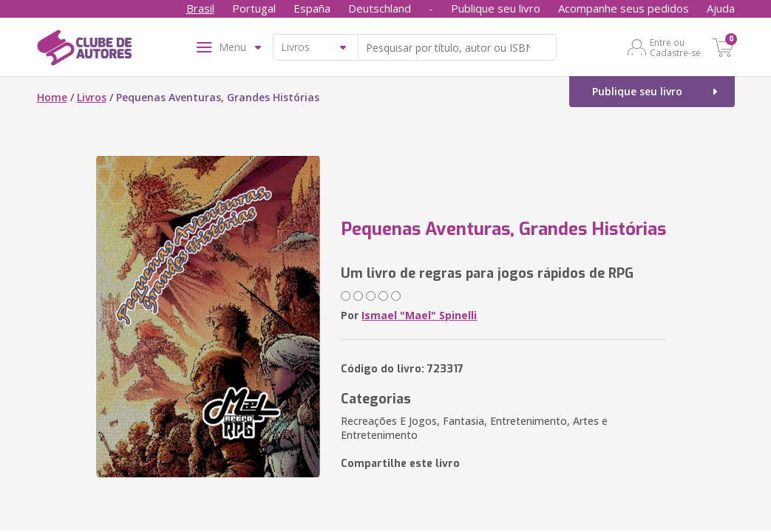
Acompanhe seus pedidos (624, 8)
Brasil (200, 8)
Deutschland (380, 8)
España (312, 8)
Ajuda (721, 8)
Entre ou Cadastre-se (675, 47)
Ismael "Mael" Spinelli (419, 315)
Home (52, 97)
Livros (92, 97)
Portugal (254, 8)
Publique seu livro (496, 8)
